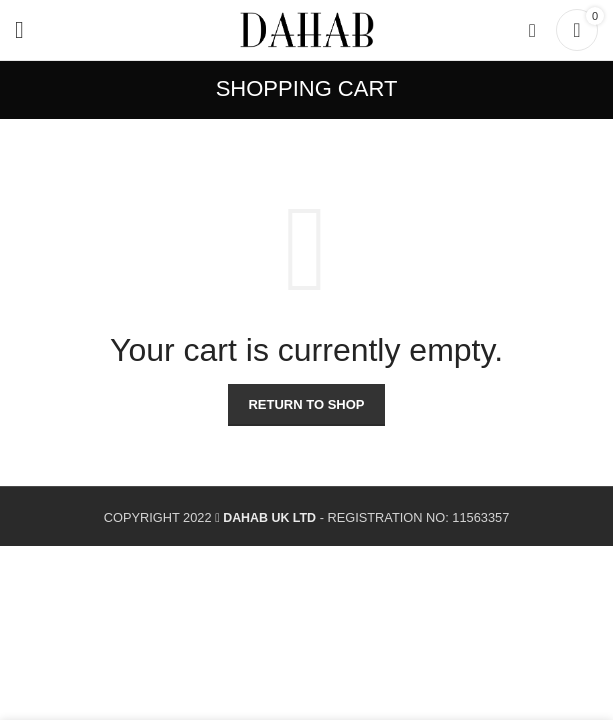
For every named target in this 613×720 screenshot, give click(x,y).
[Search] (532, 30)
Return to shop (306, 404)
